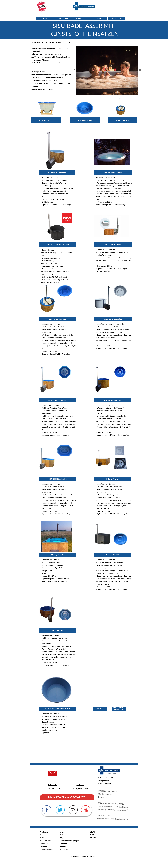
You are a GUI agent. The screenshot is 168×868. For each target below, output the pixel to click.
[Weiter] (140, 70)
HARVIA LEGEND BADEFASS (57, 245)
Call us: (80, 784)
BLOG (92, 835)
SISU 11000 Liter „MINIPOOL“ (57, 709)
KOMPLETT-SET (122, 120)
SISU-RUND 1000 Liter (113, 172)
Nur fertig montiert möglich (52, 562)
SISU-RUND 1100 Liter (58, 319)
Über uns (64, 844)
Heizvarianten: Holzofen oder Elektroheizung (114, 258)
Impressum (64, 850)
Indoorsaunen (46, 841)
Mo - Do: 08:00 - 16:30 (128, 794)
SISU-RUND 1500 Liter (113, 400)
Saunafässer (45, 835)
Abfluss (45, 573)
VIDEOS (93, 838)
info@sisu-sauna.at (53, 788)
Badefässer (44, 844)
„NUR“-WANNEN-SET (85, 120)
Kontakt (63, 847)
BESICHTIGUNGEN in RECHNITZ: (119, 799)
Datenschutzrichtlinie (69, 835)
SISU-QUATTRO (57, 555)
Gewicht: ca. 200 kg (105, 266)
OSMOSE (100, 709)
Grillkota (43, 847)
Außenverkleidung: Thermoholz (54, 565)
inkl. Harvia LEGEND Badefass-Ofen (56, 277)
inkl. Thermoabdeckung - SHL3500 (55, 280)
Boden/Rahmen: (48, 722)
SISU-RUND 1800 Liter (113, 319)
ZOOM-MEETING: (107, 792)
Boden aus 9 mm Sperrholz (52, 568)
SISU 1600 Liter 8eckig (58, 479)
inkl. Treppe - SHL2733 (51, 282)
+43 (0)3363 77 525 (80, 788)
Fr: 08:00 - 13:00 (125, 792)
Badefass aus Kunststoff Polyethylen (111, 324)
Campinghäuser (46, 850)
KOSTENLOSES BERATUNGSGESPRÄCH (67, 797)
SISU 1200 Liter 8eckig (57, 400)
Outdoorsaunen (46, 838)
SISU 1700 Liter (113, 555)
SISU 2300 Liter (57, 630)
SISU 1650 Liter (113, 479)
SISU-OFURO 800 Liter (57, 172)
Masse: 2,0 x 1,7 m (49, 576)
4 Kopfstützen (47, 571)
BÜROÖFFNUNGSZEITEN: (131, 797)
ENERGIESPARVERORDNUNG (119, 709)
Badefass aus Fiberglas (51, 177)
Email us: (53, 784)
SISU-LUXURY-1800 (113, 245)
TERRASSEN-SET (46, 120)
